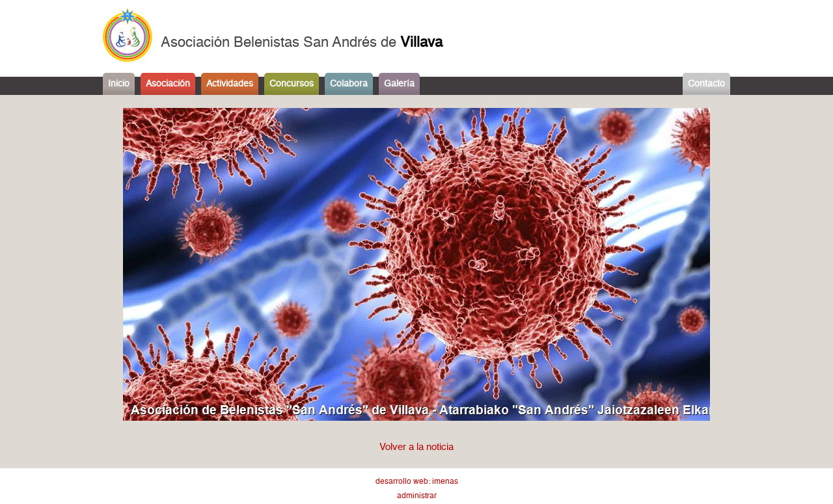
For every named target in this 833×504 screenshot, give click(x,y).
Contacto (706, 84)
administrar (417, 496)
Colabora (349, 84)
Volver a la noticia (416, 447)
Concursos (292, 84)
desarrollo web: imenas (417, 482)
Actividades (230, 84)
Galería (399, 84)
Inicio (119, 84)
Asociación (168, 84)
